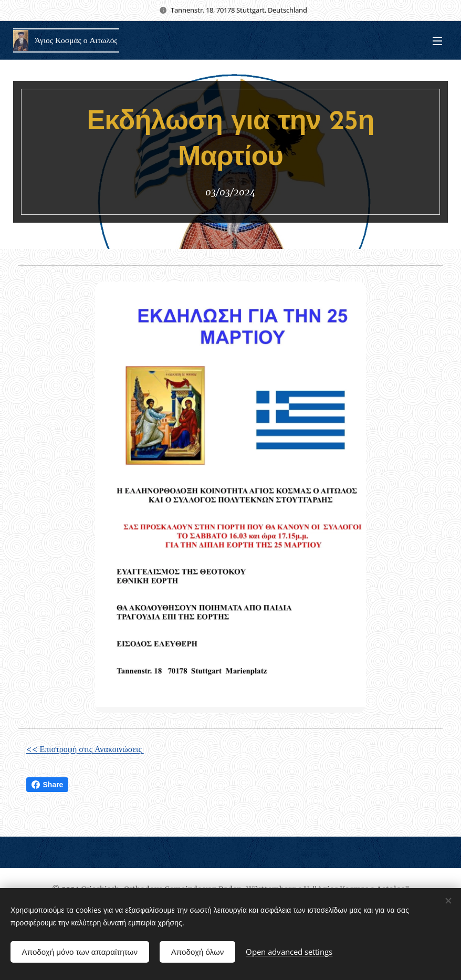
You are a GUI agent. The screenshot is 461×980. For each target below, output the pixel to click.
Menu (437, 41)
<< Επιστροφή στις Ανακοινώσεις (85, 749)
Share (48, 785)
